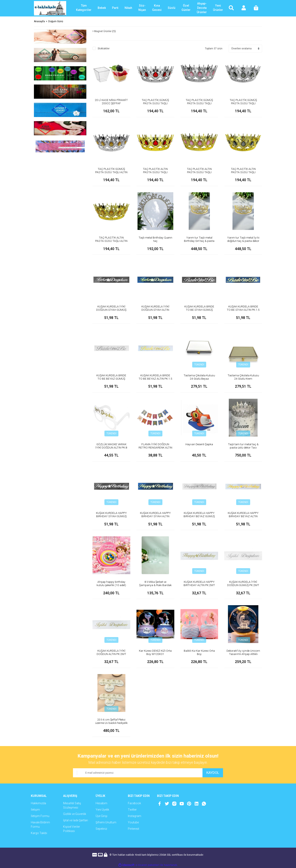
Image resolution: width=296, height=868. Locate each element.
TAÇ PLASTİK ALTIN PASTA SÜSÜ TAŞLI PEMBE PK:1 (199, 172)
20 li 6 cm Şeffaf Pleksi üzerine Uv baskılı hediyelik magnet (111, 723)
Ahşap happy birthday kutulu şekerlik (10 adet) (111, 583)
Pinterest (134, 829)
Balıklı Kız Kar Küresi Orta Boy (199, 652)
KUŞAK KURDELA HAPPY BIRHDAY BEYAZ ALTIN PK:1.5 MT (243, 516)
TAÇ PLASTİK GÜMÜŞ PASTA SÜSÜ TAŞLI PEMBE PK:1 (199, 103)
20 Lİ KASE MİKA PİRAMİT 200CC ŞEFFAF (111, 102)
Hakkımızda (38, 803)
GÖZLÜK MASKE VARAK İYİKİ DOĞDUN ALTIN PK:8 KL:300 (111, 447)
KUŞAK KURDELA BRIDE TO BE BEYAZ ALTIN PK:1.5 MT (155, 379)
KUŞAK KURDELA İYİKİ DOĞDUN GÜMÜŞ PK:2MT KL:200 (243, 585)
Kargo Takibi (39, 833)
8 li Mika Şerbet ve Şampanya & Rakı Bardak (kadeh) (155, 585)
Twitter (132, 810)
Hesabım (101, 803)
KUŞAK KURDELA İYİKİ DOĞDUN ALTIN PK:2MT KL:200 (111, 654)
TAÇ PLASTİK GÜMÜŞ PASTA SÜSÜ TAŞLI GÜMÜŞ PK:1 (243, 103)
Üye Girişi (101, 816)
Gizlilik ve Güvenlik (75, 814)
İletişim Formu (40, 816)
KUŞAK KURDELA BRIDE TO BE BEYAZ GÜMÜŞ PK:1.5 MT (111, 379)
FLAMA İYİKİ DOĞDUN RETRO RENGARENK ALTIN (155, 447)
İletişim (35, 810)
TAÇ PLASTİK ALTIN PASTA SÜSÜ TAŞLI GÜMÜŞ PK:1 (243, 172)
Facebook (134, 803)
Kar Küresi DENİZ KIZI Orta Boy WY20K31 (155, 652)
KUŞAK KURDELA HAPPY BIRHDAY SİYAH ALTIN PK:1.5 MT (155, 516)
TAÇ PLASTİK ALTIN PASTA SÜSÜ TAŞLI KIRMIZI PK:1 (155, 172)
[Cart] (256, 8)
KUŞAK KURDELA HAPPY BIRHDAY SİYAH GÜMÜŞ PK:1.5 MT (111, 516)
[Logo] (50, 8)
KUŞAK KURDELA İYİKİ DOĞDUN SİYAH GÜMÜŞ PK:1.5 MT (111, 310)
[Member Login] (244, 8)
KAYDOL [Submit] (212, 773)
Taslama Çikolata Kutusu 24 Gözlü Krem (243, 377)
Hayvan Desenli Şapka (199, 444)
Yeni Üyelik (102, 810)
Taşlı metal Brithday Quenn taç (155, 239)
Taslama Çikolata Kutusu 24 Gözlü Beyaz (199, 377)
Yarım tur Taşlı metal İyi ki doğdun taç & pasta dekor (243, 239)
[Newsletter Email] (137, 773)
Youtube (133, 822)
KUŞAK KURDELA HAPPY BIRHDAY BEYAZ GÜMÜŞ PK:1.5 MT (199, 516)
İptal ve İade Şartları (76, 820)
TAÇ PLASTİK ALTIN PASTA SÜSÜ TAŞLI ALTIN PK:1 (111, 241)
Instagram (135, 816)
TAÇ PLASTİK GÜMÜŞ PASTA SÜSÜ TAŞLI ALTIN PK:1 (111, 172)
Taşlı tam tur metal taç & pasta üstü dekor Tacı (243, 446)
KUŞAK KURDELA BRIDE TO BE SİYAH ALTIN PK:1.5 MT (243, 310)
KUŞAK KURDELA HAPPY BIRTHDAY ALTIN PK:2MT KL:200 (199, 585)
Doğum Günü (56, 21)
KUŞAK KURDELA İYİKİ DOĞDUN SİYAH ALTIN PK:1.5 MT (155, 310)
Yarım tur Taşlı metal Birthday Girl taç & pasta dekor (199, 241)
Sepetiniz (101, 829)
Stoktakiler (104, 49)
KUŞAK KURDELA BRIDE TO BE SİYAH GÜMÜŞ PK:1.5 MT (199, 310)
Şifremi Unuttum (106, 822)
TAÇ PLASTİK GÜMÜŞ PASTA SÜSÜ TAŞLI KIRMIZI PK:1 (155, 103)
